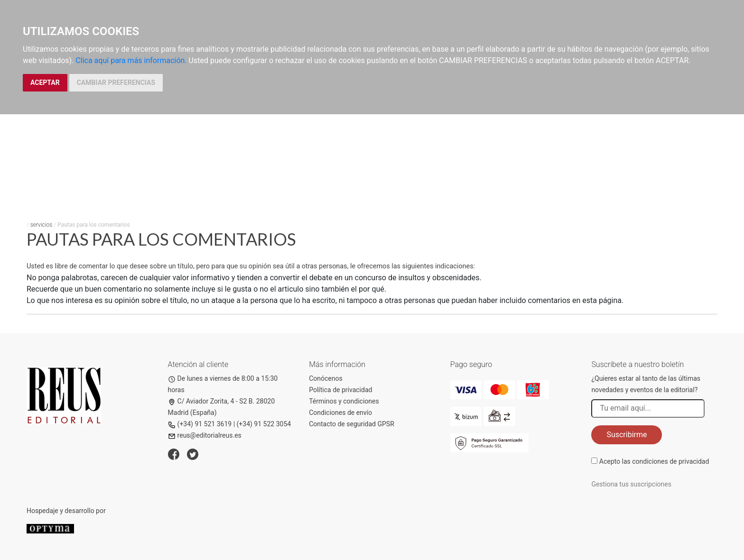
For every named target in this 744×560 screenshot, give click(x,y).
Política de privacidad (340, 390)
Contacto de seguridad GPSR (352, 424)
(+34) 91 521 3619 (200, 424)
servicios (42, 225)
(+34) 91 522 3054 (264, 424)
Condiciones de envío (340, 413)
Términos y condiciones (344, 401)
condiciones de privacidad (670, 461)
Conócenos (326, 378)
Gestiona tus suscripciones (631, 484)
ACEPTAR (45, 83)
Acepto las (654, 461)
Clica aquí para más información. (131, 60)
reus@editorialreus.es (205, 435)
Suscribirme (627, 435)
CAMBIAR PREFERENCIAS (116, 83)
